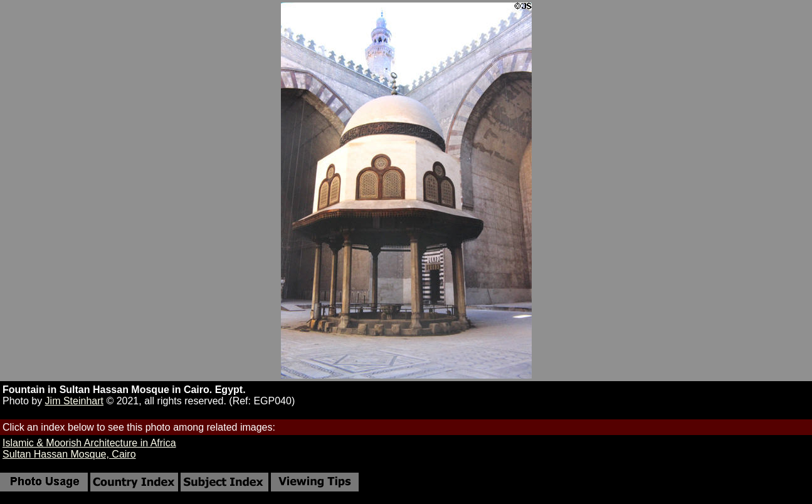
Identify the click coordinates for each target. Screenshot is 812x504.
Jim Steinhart (74, 401)
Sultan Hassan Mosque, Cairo (69, 454)
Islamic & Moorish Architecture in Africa (89, 443)
